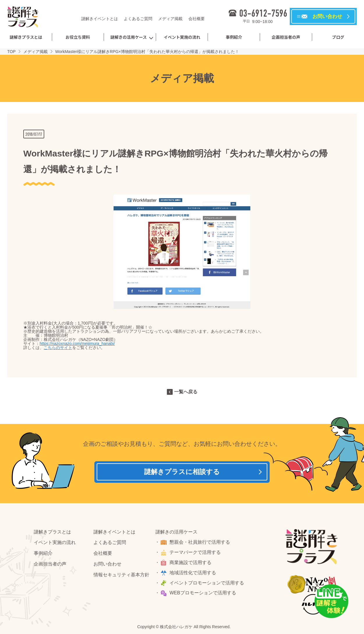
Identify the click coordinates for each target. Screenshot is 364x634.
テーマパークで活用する (196, 554)
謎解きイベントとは (100, 19)
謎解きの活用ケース (129, 37)
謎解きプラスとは (26, 37)
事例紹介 (234, 37)
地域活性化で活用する (194, 574)
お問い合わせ (107, 566)
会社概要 (197, 19)
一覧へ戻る (186, 392)
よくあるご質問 (138, 19)
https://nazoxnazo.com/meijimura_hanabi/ (77, 344)
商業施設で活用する (191, 564)
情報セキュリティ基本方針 (121, 576)
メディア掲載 (170, 19)
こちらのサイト (58, 348)
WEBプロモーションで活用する (204, 595)
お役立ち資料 (78, 37)
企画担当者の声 (286, 37)
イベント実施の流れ (182, 37)
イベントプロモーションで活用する (208, 585)
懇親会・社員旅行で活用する (201, 544)
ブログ (338, 37)
